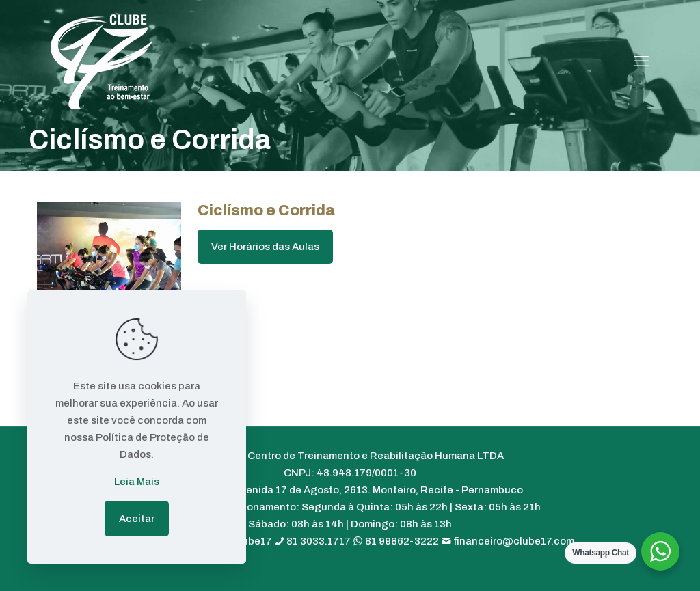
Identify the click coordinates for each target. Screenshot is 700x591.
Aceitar (137, 519)
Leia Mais (137, 482)
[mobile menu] (641, 61)
